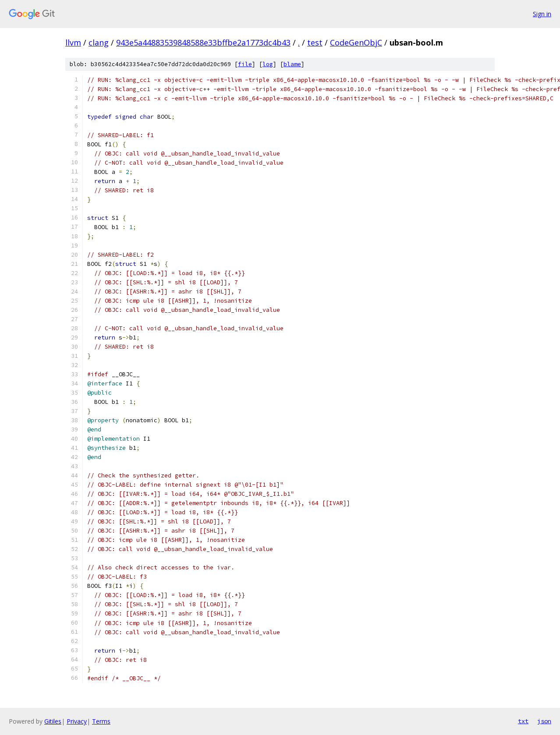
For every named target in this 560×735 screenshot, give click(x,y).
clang (99, 42)
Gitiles (53, 721)
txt (523, 721)
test (315, 42)
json (544, 721)
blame (292, 64)
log (268, 64)
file (245, 64)
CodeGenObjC (356, 42)
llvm (73, 42)
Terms (101, 721)
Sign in (542, 14)
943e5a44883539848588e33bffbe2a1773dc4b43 (203, 42)
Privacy (77, 721)
